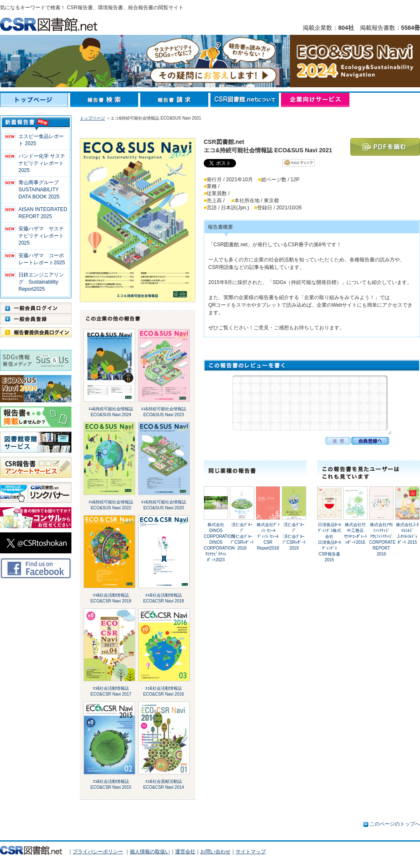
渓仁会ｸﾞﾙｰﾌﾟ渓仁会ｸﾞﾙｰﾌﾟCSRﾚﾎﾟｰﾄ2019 (294, 536)
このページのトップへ (395, 824)
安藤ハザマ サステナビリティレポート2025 (41, 236)
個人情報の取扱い (150, 852)
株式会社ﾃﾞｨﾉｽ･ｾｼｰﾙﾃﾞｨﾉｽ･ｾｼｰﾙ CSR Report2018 (268, 536)
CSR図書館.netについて (246, 100)
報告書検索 (105, 100)
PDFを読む (385, 147)
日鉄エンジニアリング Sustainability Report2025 (41, 282)
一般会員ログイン (36, 308)
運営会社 (185, 852)
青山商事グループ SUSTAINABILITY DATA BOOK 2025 (39, 190)
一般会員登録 (36, 319)
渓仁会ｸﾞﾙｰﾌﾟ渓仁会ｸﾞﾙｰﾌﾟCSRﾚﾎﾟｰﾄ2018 (242, 536)
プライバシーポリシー (98, 852)
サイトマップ (251, 852)
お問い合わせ (215, 852)
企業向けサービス (315, 100)
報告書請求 (175, 100)
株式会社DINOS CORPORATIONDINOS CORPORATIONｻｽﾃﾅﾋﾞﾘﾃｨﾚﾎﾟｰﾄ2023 (219, 542)
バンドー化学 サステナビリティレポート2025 (42, 163)
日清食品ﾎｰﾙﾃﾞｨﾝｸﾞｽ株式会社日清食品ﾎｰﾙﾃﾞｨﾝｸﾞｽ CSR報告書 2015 (329, 542)
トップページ (35, 100)
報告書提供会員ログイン (36, 332)
